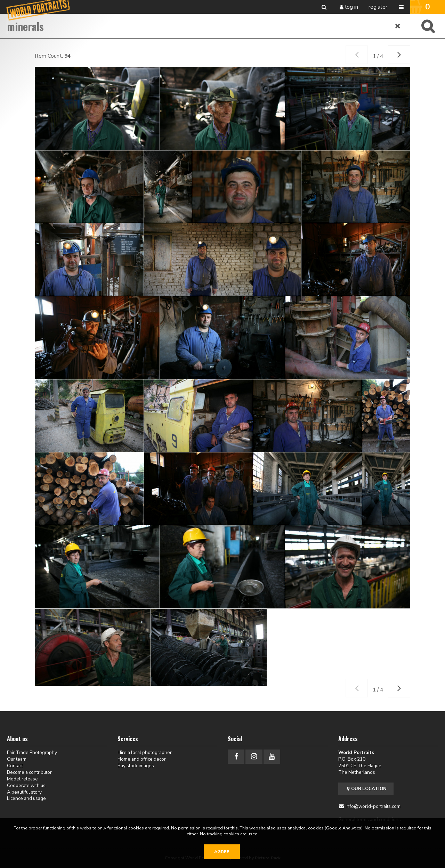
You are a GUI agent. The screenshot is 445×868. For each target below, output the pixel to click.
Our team (17, 759)
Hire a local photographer (145, 752)
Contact (15, 766)
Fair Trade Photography (32, 752)
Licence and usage (26, 798)
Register (378, 7)
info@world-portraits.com (373, 806)
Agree (222, 852)
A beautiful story (24, 792)
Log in (352, 7)
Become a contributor (29, 772)
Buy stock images (136, 766)
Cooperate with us (26, 785)
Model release (22, 779)
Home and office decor (142, 759)
